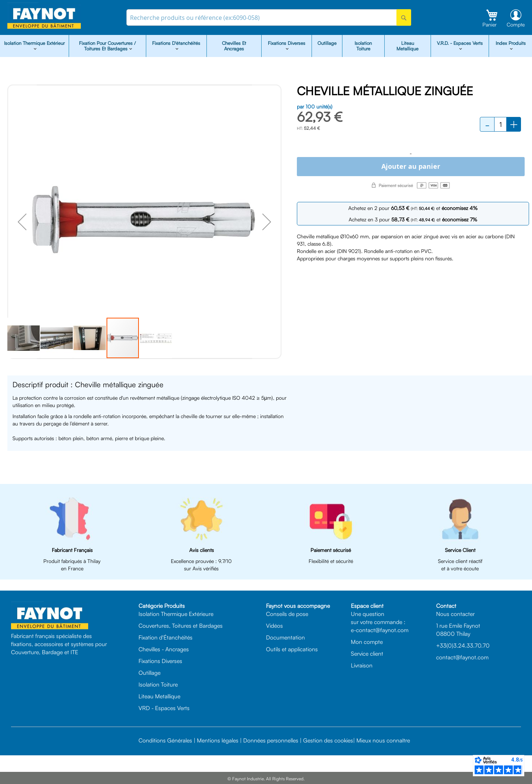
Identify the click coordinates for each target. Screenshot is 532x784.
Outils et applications (292, 649)
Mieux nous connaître (383, 740)
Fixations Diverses (160, 661)
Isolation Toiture (363, 46)
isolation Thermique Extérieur (34, 43)
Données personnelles (271, 740)
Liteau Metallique (407, 46)
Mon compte (367, 642)
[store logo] (44, 16)
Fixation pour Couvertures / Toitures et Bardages (107, 46)
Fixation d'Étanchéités (166, 637)
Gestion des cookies (328, 740)
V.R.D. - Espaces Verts (460, 43)
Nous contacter (455, 614)
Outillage (327, 43)
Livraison (362, 665)
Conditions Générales (165, 740)
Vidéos (274, 626)
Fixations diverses (287, 43)
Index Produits (511, 43)
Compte (516, 24)
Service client (367, 653)
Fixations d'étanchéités (176, 43)
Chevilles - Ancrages (164, 649)
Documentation (285, 637)
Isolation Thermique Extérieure (176, 614)
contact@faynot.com (462, 657)
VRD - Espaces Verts (164, 708)
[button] (22, 222)
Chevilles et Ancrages (234, 46)
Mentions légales (218, 740)
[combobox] (269, 17)
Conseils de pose (287, 614)
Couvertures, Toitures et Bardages (181, 626)
